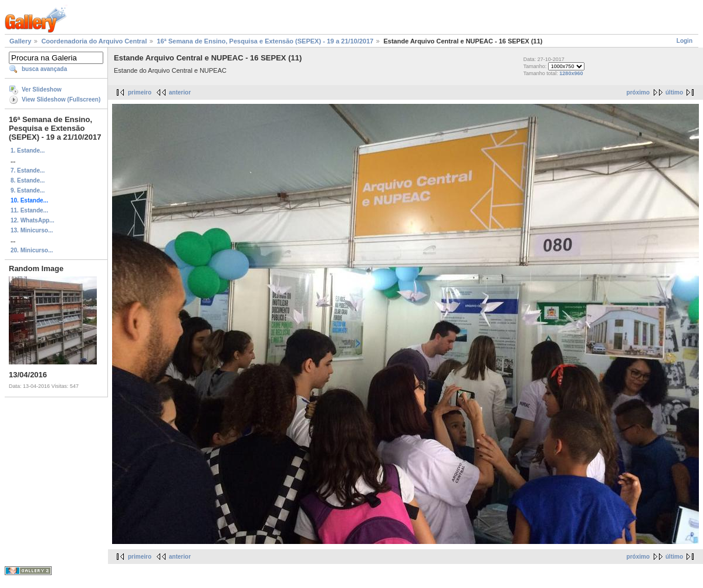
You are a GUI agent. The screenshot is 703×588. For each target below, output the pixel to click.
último (674, 92)
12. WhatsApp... (32, 220)
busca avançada (44, 69)
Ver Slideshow (42, 89)
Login (685, 41)
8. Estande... (28, 180)
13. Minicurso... (32, 230)
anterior (180, 92)
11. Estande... (29, 210)
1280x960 (571, 73)
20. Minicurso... (32, 250)
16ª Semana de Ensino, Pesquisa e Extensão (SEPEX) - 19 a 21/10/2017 (265, 41)
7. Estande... (28, 170)
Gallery (20, 41)
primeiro (140, 92)
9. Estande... (28, 190)
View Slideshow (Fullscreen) (61, 99)
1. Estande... (28, 151)
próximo (638, 92)
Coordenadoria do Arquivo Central (94, 41)
